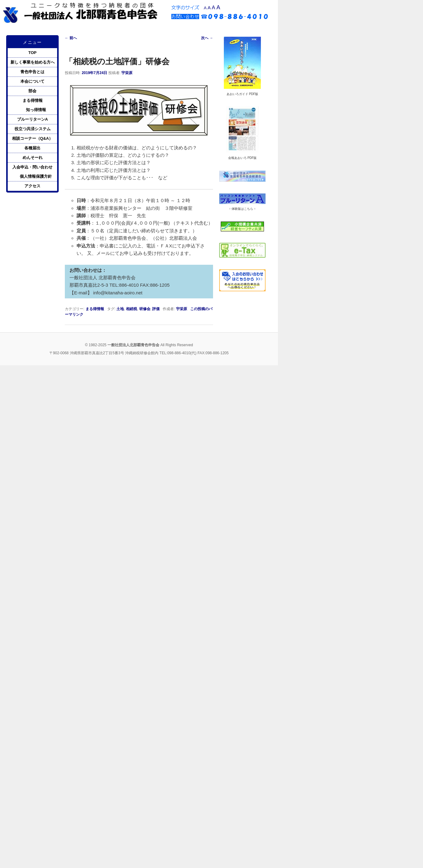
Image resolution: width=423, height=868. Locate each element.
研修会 (145, 309)
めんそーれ (33, 158)
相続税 (132, 309)
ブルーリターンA (32, 119)
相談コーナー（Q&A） (33, 138)
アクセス (32, 186)
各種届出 (32, 148)
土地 (120, 309)
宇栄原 (127, 73)
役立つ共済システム (33, 129)
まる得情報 (95, 309)
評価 (156, 309)
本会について (32, 81)
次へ (207, 38)
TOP (33, 53)
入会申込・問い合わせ (32, 167)
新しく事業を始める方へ (33, 62)
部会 (32, 91)
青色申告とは (32, 72)
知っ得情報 (36, 110)
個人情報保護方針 (36, 176)
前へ (71, 38)
